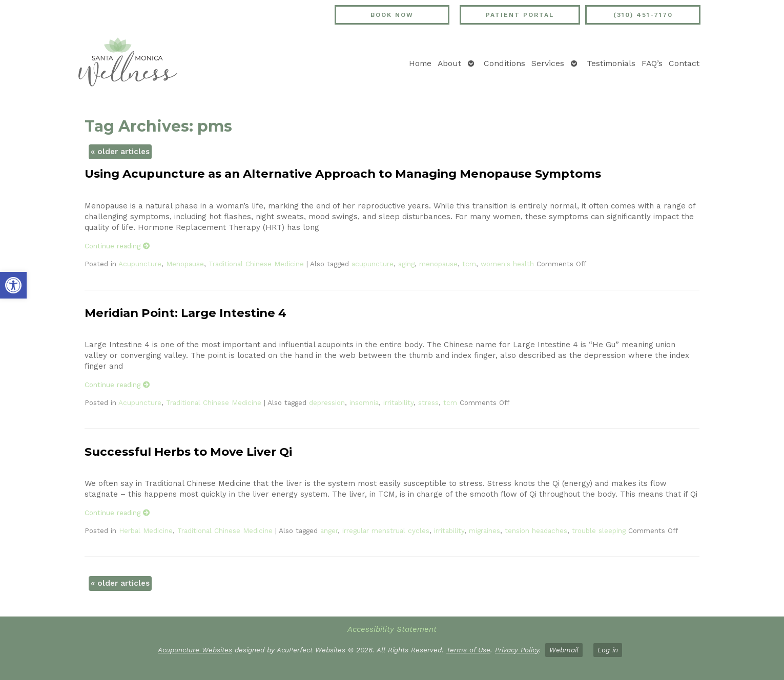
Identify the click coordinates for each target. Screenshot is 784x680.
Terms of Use (468, 650)
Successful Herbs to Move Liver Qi (188, 452)
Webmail (564, 650)
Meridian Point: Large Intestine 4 (185, 313)
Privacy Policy (517, 650)
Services (548, 63)
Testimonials (611, 63)
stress (428, 402)
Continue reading (117, 246)
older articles (120, 152)
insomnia (364, 402)
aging (406, 264)
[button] (13, 285)
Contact (684, 63)
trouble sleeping (599, 530)
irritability (398, 402)
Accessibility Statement (392, 629)
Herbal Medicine (146, 530)
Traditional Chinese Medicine (256, 264)
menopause (438, 264)
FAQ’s (652, 63)
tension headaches (536, 530)
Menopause (185, 264)
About (449, 63)
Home (420, 63)
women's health (507, 264)
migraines (484, 530)
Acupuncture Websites (195, 650)
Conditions (504, 63)
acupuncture (373, 264)
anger (329, 530)
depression (327, 402)
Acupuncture (140, 264)
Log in (608, 650)
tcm (469, 264)
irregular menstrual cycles (386, 530)
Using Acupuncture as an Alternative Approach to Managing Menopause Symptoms (343, 174)
